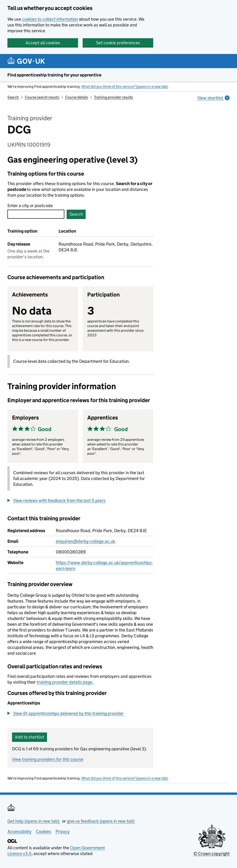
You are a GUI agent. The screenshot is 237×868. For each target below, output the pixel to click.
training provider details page (65, 682)
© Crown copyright (212, 854)
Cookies (44, 832)
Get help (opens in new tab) (34, 821)
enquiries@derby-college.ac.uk (86, 541)
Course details (76, 97)
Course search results (42, 97)
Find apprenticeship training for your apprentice (54, 75)
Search (13, 97)
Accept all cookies (43, 43)
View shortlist (214, 98)
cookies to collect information (50, 19)
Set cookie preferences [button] (118, 43)
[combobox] (36, 214)
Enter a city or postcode (30, 206)
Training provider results (113, 97)
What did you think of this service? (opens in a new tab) (124, 87)
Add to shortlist (30, 737)
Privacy (62, 832)
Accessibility (19, 832)
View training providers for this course (48, 759)
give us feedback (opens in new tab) (101, 821)
